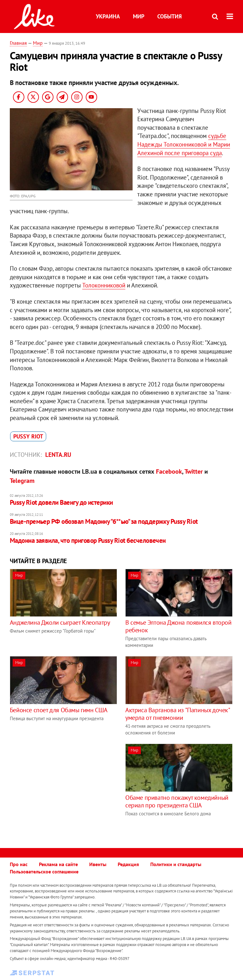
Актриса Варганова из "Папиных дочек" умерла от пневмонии (178, 714)
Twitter (194, 471)
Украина (108, 16)
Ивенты (98, 864)
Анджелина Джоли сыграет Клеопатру (60, 622)
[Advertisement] (63, 788)
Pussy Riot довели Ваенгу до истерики (61, 502)
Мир (139, 16)
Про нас (19, 864)
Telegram (22, 481)
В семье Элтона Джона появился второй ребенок (178, 626)
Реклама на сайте (58, 864)
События (169, 16)
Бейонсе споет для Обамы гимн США (59, 710)
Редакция (128, 864)
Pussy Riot (28, 436)
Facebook (169, 471)
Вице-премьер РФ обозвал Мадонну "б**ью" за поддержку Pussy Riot (104, 521)
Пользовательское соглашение (44, 871)
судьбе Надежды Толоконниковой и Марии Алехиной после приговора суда (184, 144)
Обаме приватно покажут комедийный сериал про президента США (177, 801)
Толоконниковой (104, 285)
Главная (18, 43)
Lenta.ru (58, 455)
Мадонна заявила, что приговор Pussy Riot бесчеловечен (88, 540)
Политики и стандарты (176, 864)
